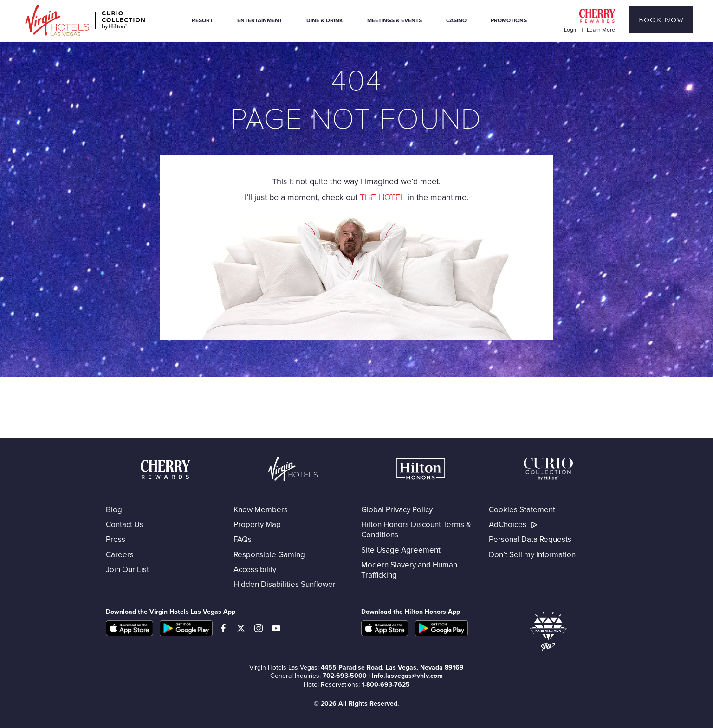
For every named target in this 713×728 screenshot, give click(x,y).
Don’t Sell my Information (532, 554)
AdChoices (514, 524)
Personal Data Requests (530, 539)
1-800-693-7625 (386, 684)
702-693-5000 (345, 676)
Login (572, 29)
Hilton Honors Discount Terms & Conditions (416, 529)
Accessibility (255, 569)
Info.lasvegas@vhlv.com (407, 676)
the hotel (382, 197)
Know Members (261, 509)
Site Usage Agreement (401, 550)
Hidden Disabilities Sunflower (285, 584)
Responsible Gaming (269, 554)
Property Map (257, 524)
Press (116, 539)
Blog (114, 509)
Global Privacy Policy (397, 509)
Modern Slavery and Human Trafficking (409, 570)
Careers (120, 554)
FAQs (243, 539)
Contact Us (125, 524)
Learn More (601, 29)
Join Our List (127, 569)
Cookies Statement (522, 509)
